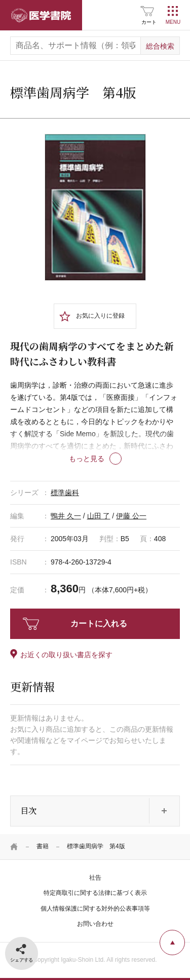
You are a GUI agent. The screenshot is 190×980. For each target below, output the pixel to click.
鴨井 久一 (66, 516)
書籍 (43, 846)
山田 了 (99, 516)
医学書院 (41, 15)
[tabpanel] (95, 207)
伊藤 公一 (131, 516)
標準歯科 (65, 493)
